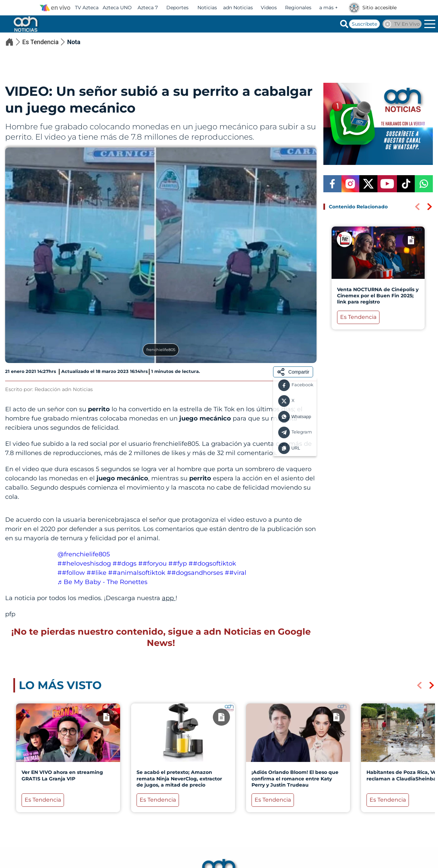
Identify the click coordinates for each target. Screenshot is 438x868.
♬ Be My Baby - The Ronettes (103, 582)
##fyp (178, 563)
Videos (269, 8)
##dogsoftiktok (212, 563)
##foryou (152, 563)
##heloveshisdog (84, 563)
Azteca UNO (117, 8)
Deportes (177, 8)
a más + (328, 8)
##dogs (125, 563)
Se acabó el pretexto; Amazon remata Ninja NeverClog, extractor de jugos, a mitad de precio (179, 778)
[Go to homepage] (25, 24)
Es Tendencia (45, 42)
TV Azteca (87, 8)
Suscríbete (364, 24)
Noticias (207, 8)
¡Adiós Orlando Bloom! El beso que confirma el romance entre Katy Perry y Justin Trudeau (295, 778)
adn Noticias (238, 8)
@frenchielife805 (84, 554)
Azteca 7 (148, 8)
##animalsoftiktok (137, 573)
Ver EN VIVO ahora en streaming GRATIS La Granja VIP (62, 775)
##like (96, 573)
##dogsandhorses (195, 573)
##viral (236, 573)
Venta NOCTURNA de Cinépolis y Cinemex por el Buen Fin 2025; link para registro (378, 296)
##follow (71, 573)
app (169, 598)
